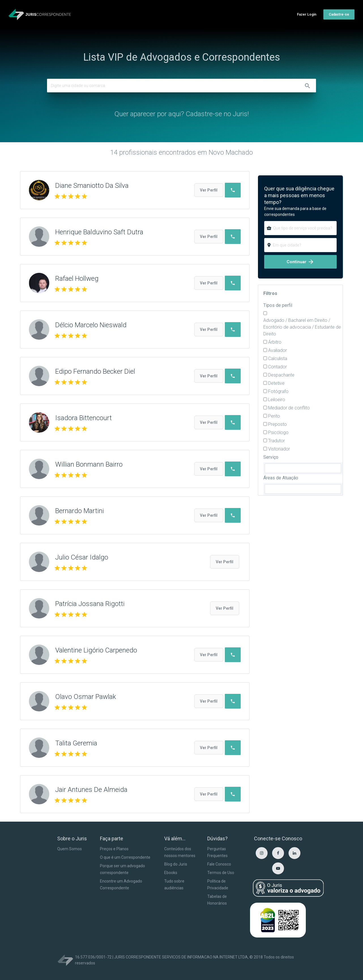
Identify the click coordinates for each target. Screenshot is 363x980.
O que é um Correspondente (125, 857)
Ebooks (171, 873)
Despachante (281, 375)
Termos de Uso (221, 873)
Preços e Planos (114, 849)
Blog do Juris (176, 864)
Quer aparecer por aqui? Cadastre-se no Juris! (182, 114)
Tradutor (276, 441)
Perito (274, 416)
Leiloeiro (277, 400)
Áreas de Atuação (281, 478)
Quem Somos (70, 849)
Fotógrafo (278, 391)
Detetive (276, 383)
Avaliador (277, 350)
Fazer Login (307, 14)
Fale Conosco (219, 864)
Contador (277, 367)
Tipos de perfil (278, 305)
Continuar (300, 262)
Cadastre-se (339, 14)
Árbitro (275, 342)
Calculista (278, 359)
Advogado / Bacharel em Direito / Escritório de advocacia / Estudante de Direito (302, 327)
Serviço (271, 457)
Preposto (277, 424)
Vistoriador (279, 449)
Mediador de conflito (289, 408)
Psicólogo (278, 432)
